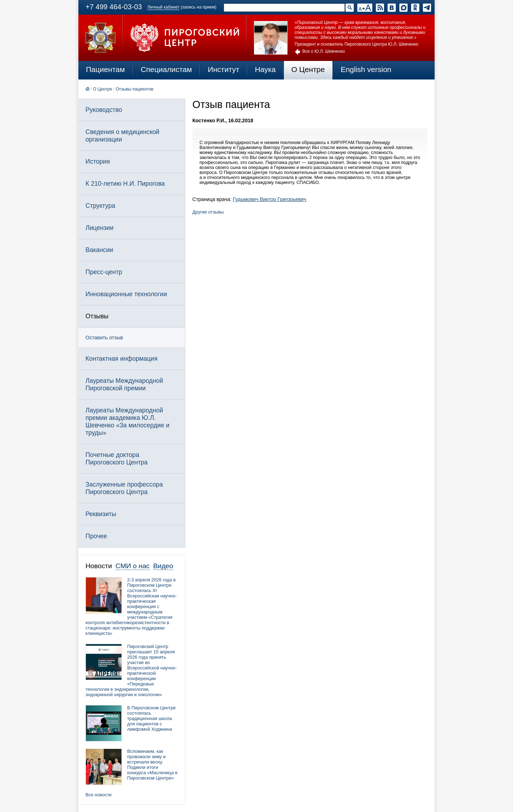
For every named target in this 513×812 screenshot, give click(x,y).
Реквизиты (101, 514)
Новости (99, 566)
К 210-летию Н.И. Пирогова (125, 184)
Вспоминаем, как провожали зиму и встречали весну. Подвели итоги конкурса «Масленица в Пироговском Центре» (152, 765)
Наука (265, 69)
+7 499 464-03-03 (114, 7)
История (98, 161)
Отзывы (97, 316)
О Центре (308, 69)
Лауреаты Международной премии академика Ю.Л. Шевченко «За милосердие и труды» (128, 422)
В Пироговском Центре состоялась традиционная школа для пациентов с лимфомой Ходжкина (151, 718)
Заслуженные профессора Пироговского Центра (124, 488)
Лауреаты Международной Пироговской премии (124, 384)
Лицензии (99, 228)
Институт (224, 69)
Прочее (96, 536)
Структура (100, 206)
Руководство (104, 110)
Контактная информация (121, 359)
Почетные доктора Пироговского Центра (116, 459)
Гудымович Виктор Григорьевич (270, 199)
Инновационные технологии (126, 294)
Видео (163, 566)
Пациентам (105, 69)
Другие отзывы (208, 212)
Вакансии (99, 250)
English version (366, 69)
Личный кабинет (163, 7)
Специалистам (166, 69)
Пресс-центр (104, 272)
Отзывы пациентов (135, 89)
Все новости (99, 795)
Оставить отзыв (104, 338)
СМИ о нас (133, 566)
